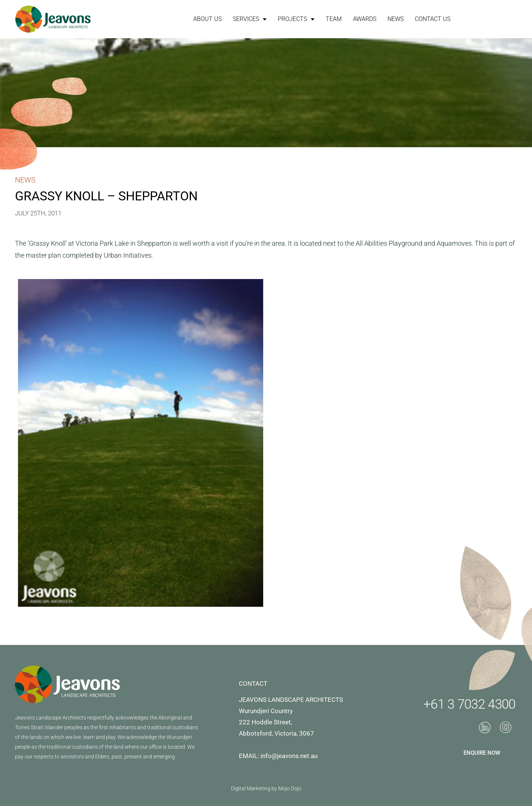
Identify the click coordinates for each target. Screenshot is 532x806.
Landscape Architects (61, 718)
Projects (296, 19)
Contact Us (433, 19)
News (396, 19)
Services (250, 19)
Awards (365, 19)
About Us (207, 19)
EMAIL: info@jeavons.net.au (278, 756)
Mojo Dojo (290, 788)
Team (334, 19)
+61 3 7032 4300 (469, 704)
